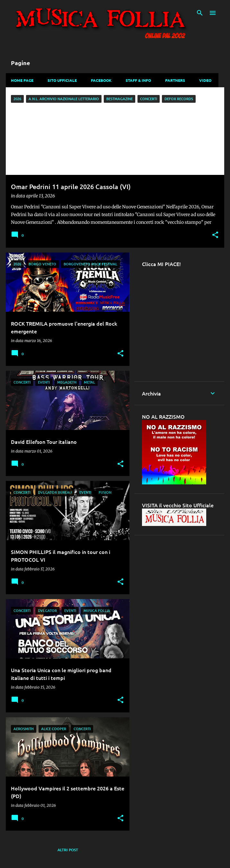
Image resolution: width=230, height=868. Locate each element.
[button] (215, 235)
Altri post (68, 850)
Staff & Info (138, 80)
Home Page (22, 80)
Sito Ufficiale (62, 80)
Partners (175, 80)
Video (205, 80)
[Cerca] (200, 13)
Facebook (101, 80)
